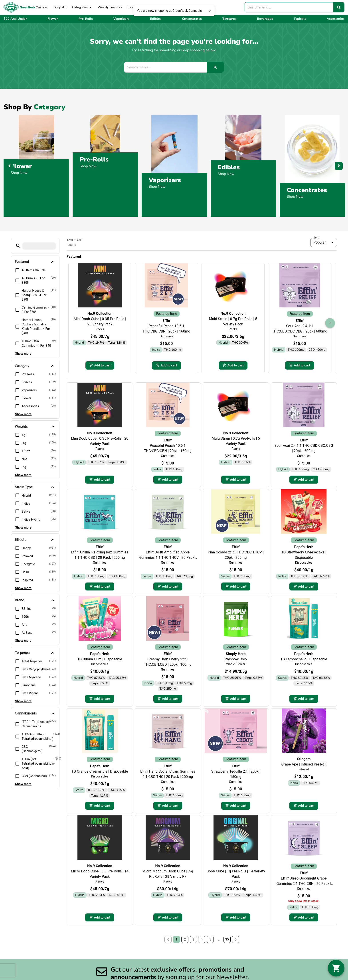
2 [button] (185, 943)
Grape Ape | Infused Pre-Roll (304, 766)
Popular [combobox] (320, 242)
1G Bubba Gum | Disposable (100, 661)
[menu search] (39, 246)
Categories (82, 7)
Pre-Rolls (94, 159)
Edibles (229, 167)
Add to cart (100, 366)
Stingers (304, 761)
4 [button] (202, 943)
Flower (21, 166)
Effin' (166, 321)
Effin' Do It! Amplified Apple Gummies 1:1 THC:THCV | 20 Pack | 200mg (168, 559)
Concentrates (307, 190)
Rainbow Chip (236, 661)
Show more (23, 354)
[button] (18, 246)
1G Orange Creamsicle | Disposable (100, 774)
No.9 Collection (100, 314)
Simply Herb (236, 656)
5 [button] (210, 943)
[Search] (339, 7)
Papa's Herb (304, 548)
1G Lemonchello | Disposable (304, 661)
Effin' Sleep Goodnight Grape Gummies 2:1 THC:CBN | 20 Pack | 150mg (304, 887)
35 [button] (227, 943)
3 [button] (193, 943)
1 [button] (176, 943)
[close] (210, 11)
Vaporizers (165, 180)
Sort (316, 238)
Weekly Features (110, 7)
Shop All (60, 7)
